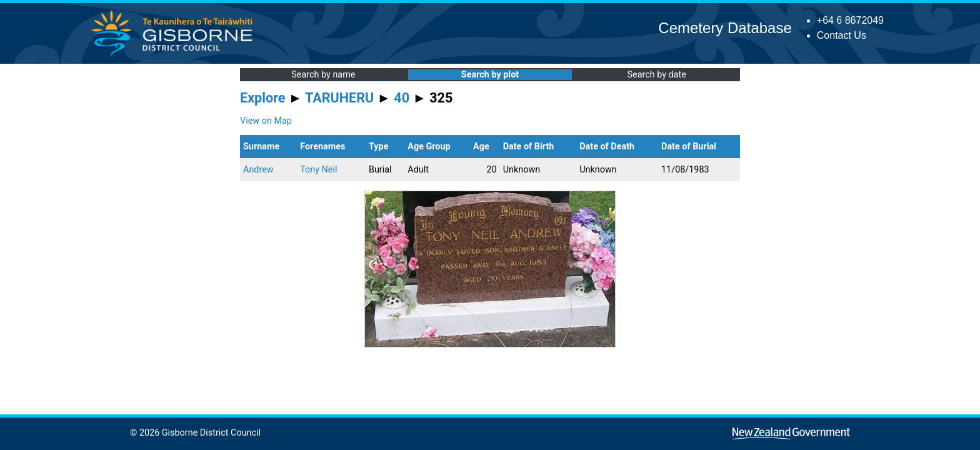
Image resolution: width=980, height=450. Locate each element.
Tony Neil (318, 170)
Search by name (323, 75)
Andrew (258, 170)
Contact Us (842, 35)
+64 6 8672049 (850, 20)
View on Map (266, 121)
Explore (263, 98)
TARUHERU (339, 98)
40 (402, 98)
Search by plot (490, 75)
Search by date (656, 75)
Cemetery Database (725, 28)
